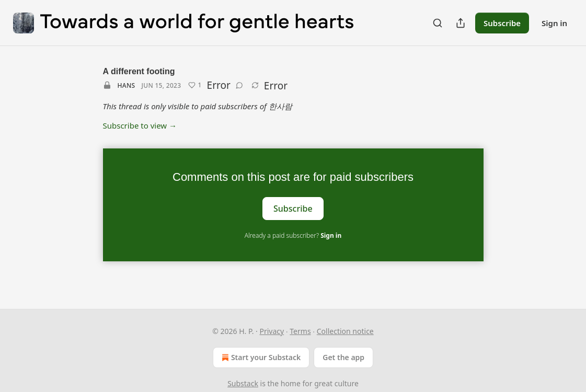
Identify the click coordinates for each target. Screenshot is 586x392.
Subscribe (502, 23)
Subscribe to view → (140, 125)
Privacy (272, 331)
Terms (300, 331)
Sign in (554, 23)
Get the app (343, 357)
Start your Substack (260, 358)
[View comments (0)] (239, 85)
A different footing (139, 71)
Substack (243, 383)
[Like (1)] (195, 85)
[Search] (438, 23)
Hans (127, 85)
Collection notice (345, 331)
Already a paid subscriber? (293, 235)
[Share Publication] (461, 23)
